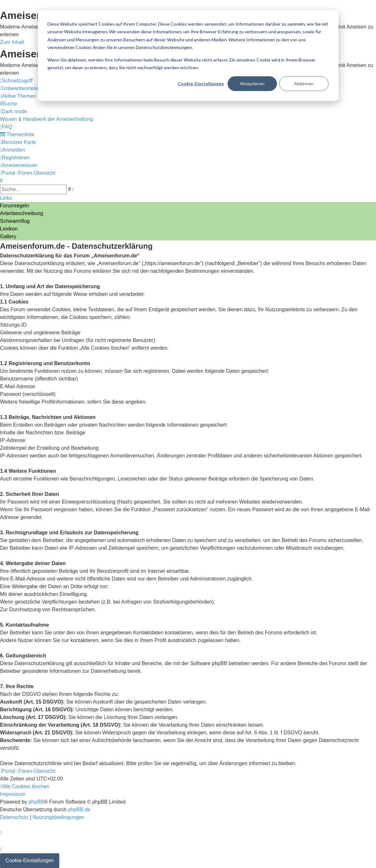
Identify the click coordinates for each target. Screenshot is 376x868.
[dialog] (188, 56)
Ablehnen (304, 83)
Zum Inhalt (12, 42)
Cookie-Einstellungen (201, 83)
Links (6, 198)
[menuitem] (29, 88)
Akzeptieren (252, 83)
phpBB (36, 802)
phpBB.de (79, 810)
